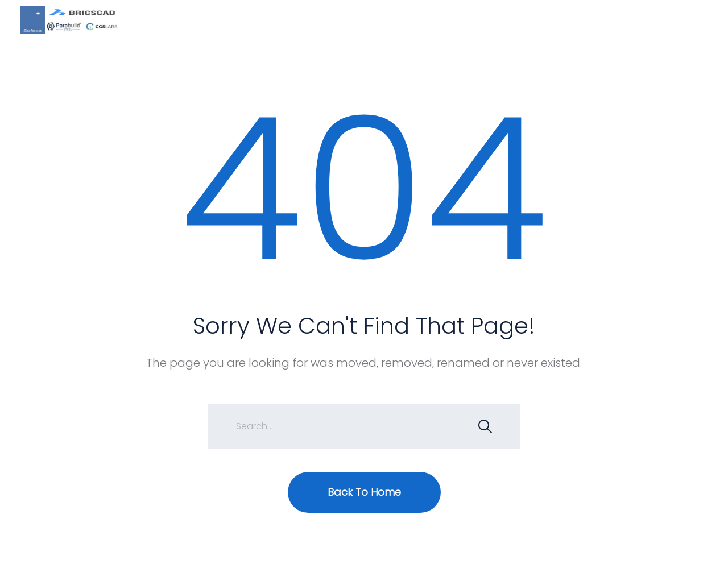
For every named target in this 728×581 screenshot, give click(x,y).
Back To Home (364, 492)
